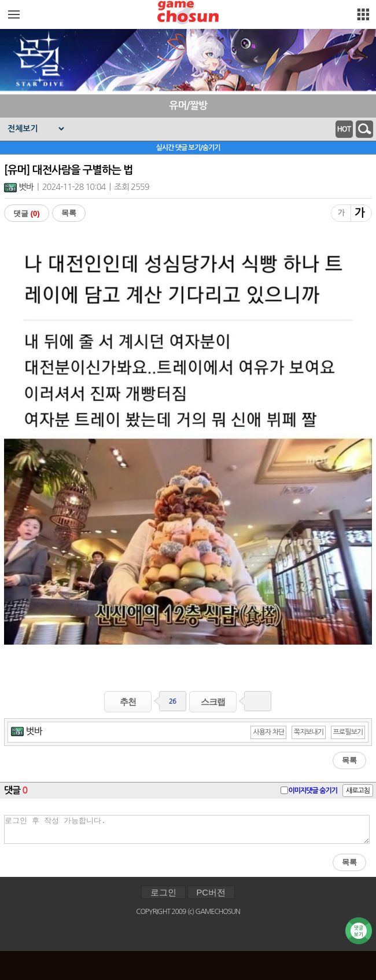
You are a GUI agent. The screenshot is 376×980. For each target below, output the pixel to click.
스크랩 (213, 702)
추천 (128, 702)
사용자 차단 (268, 732)
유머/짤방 (188, 106)
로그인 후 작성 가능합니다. (187, 829)
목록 (69, 213)
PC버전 (211, 893)
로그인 (163, 893)
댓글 (27, 213)
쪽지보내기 (309, 732)
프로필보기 (348, 732)
